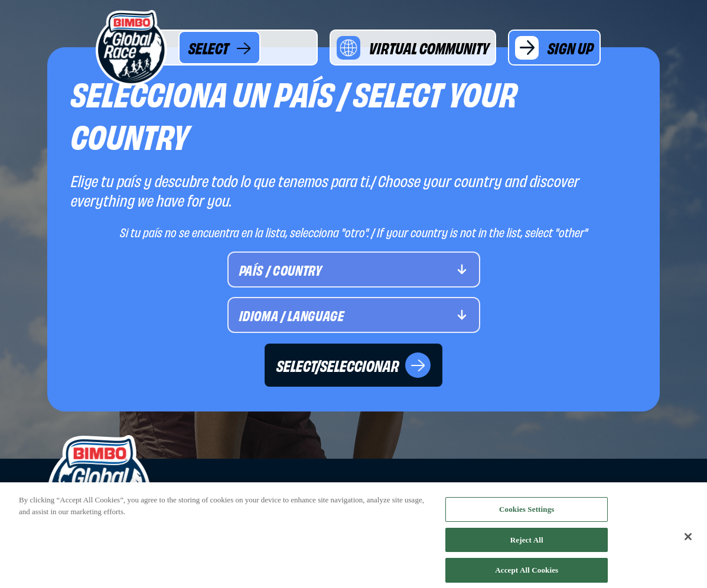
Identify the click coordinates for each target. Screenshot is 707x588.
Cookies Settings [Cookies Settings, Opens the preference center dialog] (527, 512)
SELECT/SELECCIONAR (353, 365)
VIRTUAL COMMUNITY (413, 48)
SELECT (219, 48)
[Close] (688, 540)
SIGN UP (554, 48)
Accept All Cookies (527, 573)
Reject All (527, 542)
